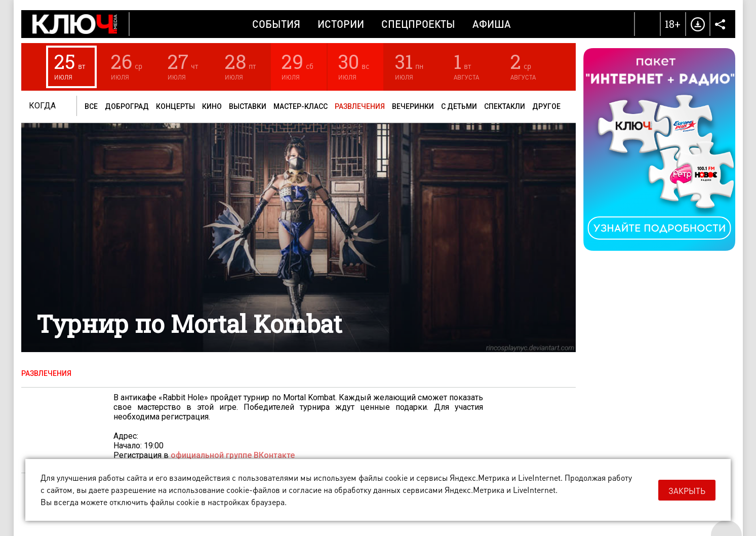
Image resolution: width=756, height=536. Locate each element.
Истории (341, 24)
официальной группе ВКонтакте (233, 455)
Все (91, 106)
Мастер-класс (301, 106)
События (276, 24)
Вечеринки (413, 106)
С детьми (459, 106)
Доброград (127, 106)
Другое (546, 106)
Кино (212, 106)
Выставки (248, 106)
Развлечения (360, 106)
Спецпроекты (418, 24)
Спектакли (505, 106)
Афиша (492, 24)
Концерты (175, 106)
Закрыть (687, 491)
